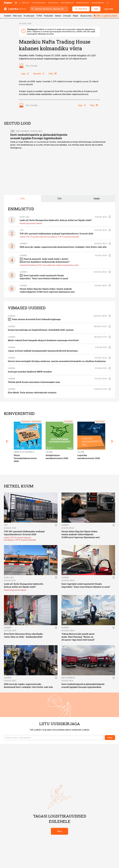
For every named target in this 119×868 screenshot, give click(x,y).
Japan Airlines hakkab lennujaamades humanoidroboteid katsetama (43, 351)
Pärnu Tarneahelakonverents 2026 (25, 458)
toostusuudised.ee (39, 3)
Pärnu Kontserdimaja (24, 452)
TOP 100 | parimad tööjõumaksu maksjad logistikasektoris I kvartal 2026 (56, 234)
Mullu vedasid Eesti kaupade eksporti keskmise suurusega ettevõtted (43, 340)
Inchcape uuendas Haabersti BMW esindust (30, 372)
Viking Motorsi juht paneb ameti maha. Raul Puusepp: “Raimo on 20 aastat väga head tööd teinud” (78, 637)
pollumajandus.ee (67, 3)
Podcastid (48, 16)
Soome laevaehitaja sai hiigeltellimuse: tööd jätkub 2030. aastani (41, 330)
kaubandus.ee (53, 3)
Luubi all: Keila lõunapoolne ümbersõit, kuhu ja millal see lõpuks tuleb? (56, 220)
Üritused (67, 16)
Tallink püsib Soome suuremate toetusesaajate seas (34, 382)
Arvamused (29, 16)
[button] (54, 738)
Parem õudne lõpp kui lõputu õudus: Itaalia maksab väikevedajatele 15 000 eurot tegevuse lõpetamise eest (81, 534)
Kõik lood (17, 16)
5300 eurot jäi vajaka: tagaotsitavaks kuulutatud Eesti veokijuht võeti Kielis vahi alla (63, 247)
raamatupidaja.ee (98, 3)
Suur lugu (25, 217)
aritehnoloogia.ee (82, 3)
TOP (22, 230)
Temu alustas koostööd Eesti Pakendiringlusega (34, 319)
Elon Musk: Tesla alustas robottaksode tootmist (32, 392)
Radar (76, 16)
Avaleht (7, 16)
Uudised (23, 243)
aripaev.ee (25, 3)
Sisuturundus (86, 16)
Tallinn (49, 452)
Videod (58, 16)
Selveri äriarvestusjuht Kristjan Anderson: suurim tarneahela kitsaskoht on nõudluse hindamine (57, 361)
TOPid (39, 16)
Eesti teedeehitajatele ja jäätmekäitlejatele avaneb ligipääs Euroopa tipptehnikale (39, 136)
